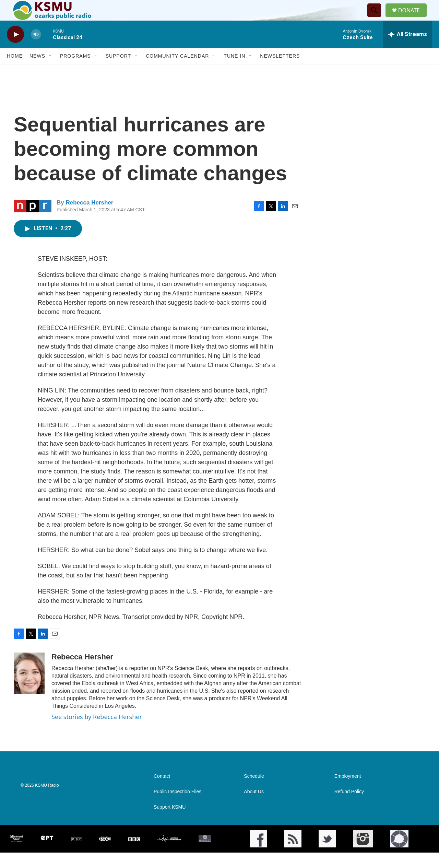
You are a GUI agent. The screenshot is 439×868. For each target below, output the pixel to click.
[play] (15, 50)
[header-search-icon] (377, 18)
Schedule (254, 792)
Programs (75, 71)
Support (118, 71)
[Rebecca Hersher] (29, 689)
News (37, 71)
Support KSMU (170, 823)
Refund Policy (349, 807)
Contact (162, 792)
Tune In (234, 71)
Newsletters (280, 71)
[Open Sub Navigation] (50, 71)
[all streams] (408, 50)
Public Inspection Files (177, 807)
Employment (348, 792)
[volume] (36, 50)
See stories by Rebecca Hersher (97, 732)
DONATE (413, 18)
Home (15, 71)
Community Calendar (177, 71)
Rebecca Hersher (89, 218)
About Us (254, 807)
